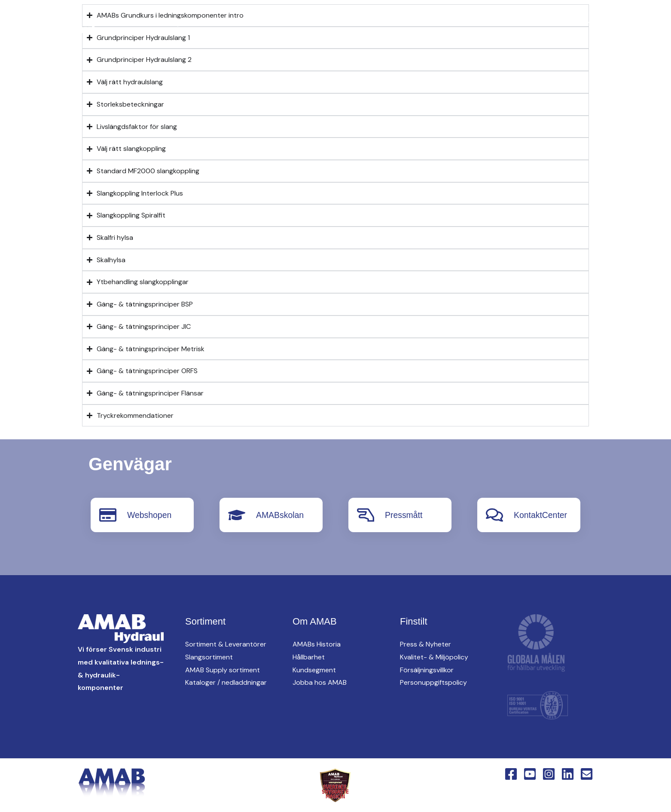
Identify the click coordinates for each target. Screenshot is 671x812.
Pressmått (404, 515)
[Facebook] (109, 22)
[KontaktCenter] (494, 515)
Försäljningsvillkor (427, 670)
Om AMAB (506, 22)
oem (409, 22)
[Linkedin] (161, 22)
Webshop (630, 22)
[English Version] (178, 22)
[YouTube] (126, 22)
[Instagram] (143, 22)
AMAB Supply (360, 22)
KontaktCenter (567, 22)
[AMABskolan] (237, 515)
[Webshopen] (108, 515)
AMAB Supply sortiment (223, 670)
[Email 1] (587, 774)
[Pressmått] (366, 515)
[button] (316, 22)
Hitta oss (453, 22)
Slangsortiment (209, 657)
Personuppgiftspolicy (433, 682)
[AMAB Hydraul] (55, 21)
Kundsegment (314, 670)
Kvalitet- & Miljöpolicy (434, 657)
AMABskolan (281, 515)
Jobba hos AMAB (320, 682)
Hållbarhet (309, 657)
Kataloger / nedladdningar (226, 682)
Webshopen (150, 515)
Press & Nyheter (425, 644)
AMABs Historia (317, 644)
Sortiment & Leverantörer (226, 644)
